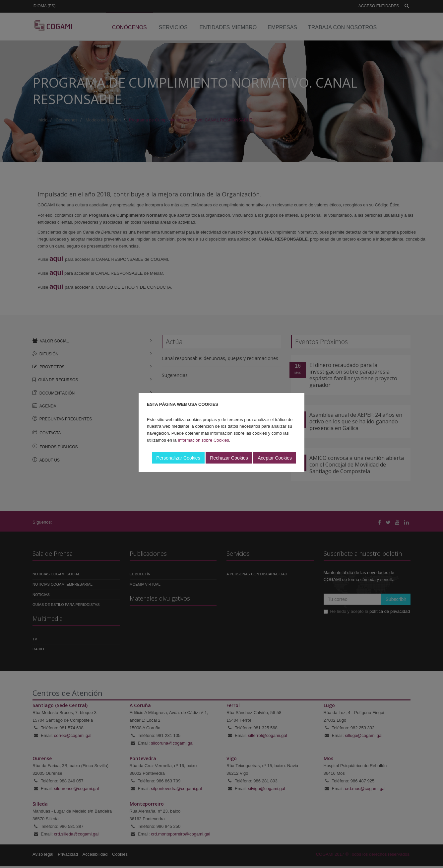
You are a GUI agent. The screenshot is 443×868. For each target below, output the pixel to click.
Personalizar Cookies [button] (178, 458)
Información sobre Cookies (203, 440)
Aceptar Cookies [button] (275, 458)
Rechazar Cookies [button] (229, 458)
